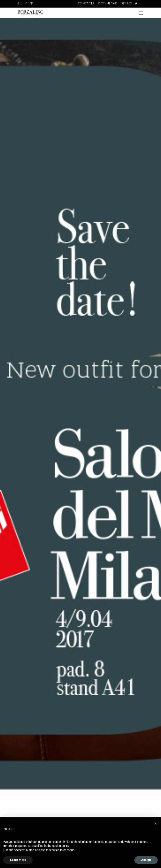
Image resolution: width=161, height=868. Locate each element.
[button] (156, 824)
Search (130, 3)
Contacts (86, 3)
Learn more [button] (18, 860)
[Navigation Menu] (141, 13)
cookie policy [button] (60, 846)
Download (108, 3)
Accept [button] (146, 860)
